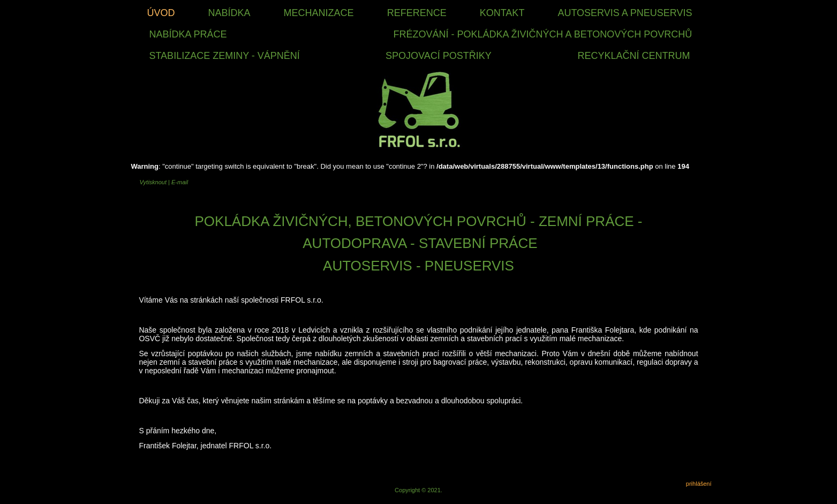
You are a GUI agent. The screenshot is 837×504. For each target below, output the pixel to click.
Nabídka (229, 13)
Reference (417, 13)
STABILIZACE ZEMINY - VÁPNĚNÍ (224, 56)
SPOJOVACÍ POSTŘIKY (439, 56)
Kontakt (502, 13)
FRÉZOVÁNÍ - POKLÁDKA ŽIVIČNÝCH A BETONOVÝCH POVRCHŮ (543, 34)
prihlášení (699, 484)
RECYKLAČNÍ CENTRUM (634, 56)
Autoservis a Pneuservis (625, 13)
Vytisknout (154, 182)
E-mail (180, 182)
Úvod (161, 13)
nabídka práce (188, 34)
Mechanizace (319, 13)
